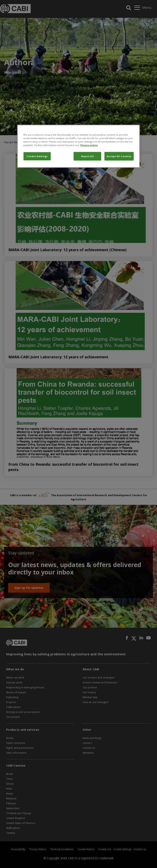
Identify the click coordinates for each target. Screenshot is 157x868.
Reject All (88, 156)
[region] (78, 146)
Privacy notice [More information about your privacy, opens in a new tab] (89, 145)
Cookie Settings (37, 156)
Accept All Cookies (119, 156)
